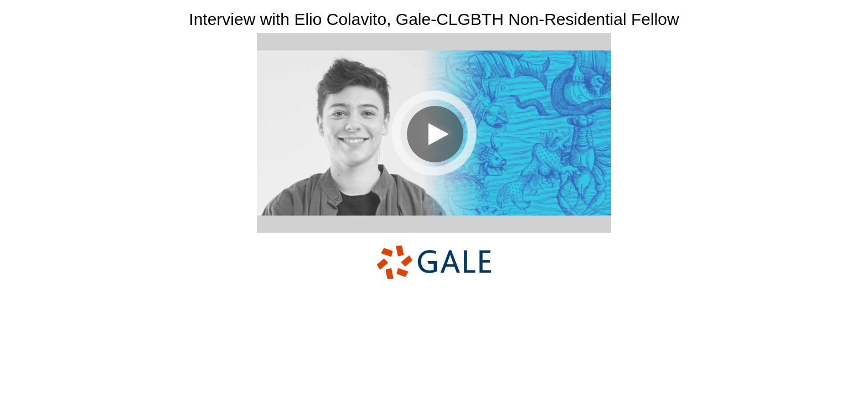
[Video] (434, 133)
